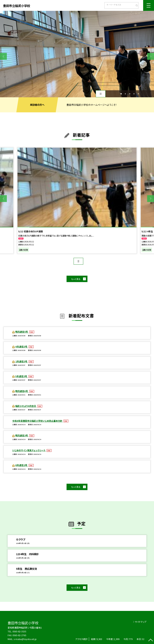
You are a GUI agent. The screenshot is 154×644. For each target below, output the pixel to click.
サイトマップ (141, 622)
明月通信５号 (22, 332)
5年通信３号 (22, 376)
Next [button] (151, 56)
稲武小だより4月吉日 (26, 406)
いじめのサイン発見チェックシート (29, 450)
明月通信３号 (22, 435)
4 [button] (134, 94)
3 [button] (130, 94)
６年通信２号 (22, 465)
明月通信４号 (22, 391)
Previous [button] (3, 56)
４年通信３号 (22, 346)
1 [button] (121, 94)
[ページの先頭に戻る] (151, 641)
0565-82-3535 (19, 631)
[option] (77, 54)
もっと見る (76, 279)
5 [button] (138, 94)
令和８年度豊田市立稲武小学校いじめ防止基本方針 (38, 421)
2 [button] (125, 94)
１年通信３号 (22, 361)
